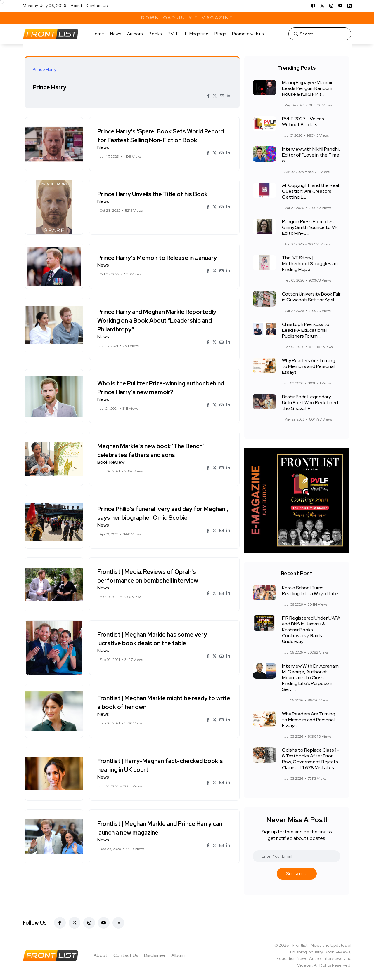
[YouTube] (340, 6)
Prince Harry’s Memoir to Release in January (158, 258)
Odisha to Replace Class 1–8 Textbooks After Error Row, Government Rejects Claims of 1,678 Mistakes (310, 759)
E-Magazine (197, 34)
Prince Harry (50, 87)
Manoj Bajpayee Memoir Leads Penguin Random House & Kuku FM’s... (307, 88)
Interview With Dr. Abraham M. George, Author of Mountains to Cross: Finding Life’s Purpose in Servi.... (310, 678)
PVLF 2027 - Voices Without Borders (303, 122)
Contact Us (97, 6)
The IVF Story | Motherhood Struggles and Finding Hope (311, 264)
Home (98, 34)
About (76, 6)
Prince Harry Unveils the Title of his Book (153, 194)
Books (155, 34)
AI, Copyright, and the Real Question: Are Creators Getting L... (310, 191)
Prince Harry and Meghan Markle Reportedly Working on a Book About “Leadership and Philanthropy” (158, 321)
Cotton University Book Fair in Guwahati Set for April (311, 297)
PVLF (173, 34)
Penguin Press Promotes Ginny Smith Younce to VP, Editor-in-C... (310, 227)
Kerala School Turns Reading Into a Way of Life (310, 591)
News (116, 34)
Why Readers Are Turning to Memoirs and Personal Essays (309, 366)
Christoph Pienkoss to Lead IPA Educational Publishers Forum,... (306, 330)
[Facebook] (313, 6)
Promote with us (248, 34)
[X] (322, 6)
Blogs (220, 34)
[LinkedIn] (349, 6)
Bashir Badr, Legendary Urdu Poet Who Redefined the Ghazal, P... (310, 403)
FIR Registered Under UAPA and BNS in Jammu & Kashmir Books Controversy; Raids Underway (311, 630)
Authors (135, 34)
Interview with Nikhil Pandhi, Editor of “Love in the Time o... (311, 155)
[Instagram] (331, 6)
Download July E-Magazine (187, 18)
